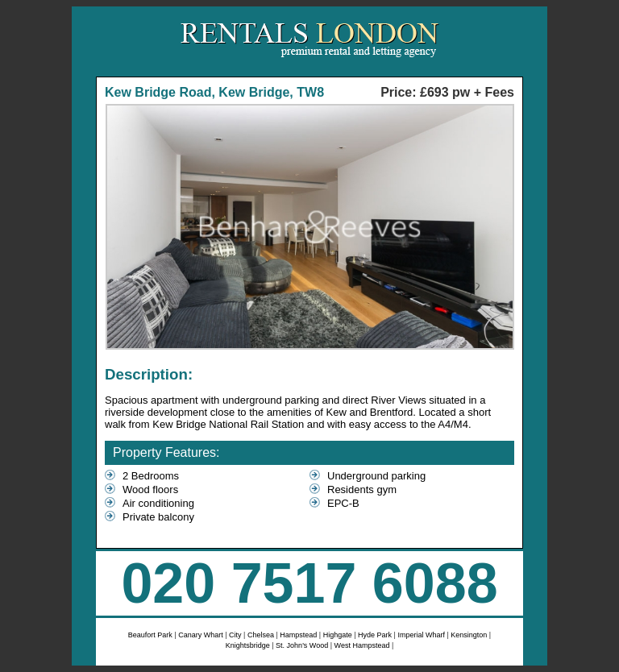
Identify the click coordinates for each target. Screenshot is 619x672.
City (235, 635)
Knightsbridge (249, 645)
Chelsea (262, 635)
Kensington (470, 635)
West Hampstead (362, 645)
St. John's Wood (303, 645)
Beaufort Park (152, 635)
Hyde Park (376, 635)
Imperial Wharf (421, 635)
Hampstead (299, 635)
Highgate (338, 635)
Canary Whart (201, 635)
